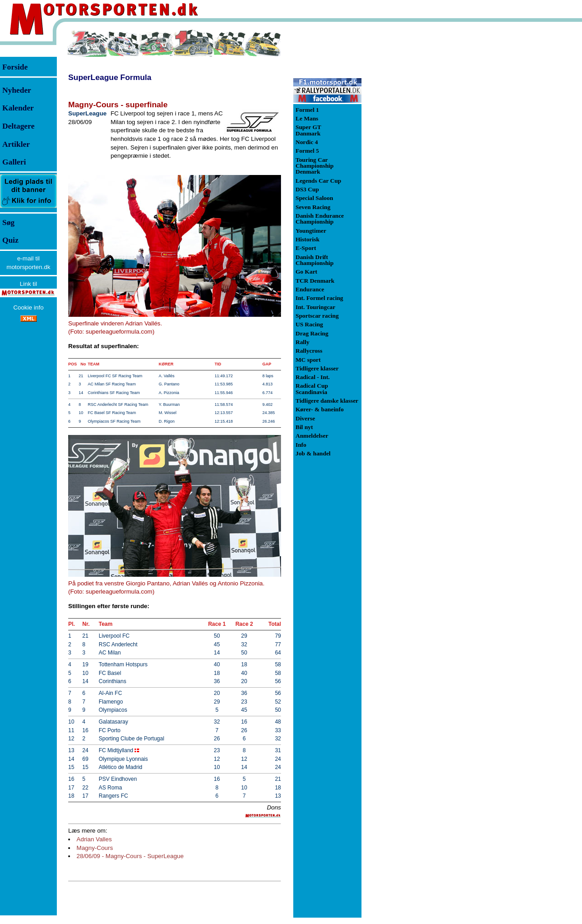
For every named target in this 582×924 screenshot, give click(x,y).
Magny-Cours (95, 848)
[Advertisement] (409, 165)
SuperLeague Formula (110, 77)
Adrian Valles (94, 839)
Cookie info (28, 307)
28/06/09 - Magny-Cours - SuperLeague (130, 856)
